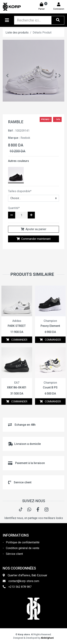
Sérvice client (14, 554)
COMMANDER (17, 340)
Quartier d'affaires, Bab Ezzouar (27, 575)
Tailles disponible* (20, 191)
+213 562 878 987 (20, 587)
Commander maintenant (34, 239)
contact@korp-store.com (24, 581)
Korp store (24, 634)
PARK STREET (17, 326)
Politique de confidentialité (23, 542)
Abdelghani (47, 638)
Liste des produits (17, 33)
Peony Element (50, 326)
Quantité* (14, 208)
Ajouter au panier (34, 229)
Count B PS (50, 387)
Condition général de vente (23, 548)
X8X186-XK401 (17, 387)
